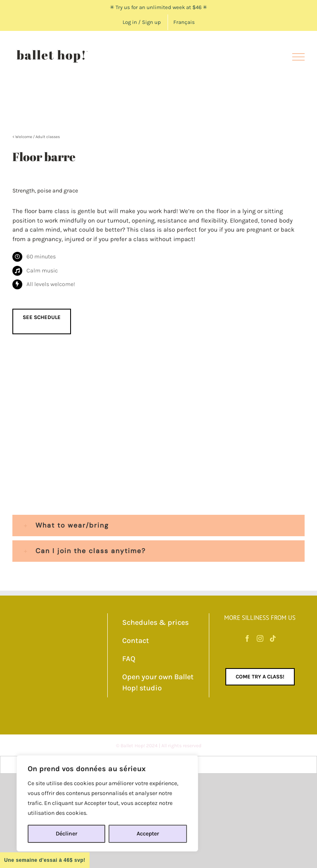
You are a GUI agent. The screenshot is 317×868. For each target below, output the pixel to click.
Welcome (24, 137)
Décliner (66, 834)
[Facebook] (247, 638)
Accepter (148, 834)
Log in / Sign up (142, 22)
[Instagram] (260, 638)
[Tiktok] (273, 638)
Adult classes (48, 137)
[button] (158, 525)
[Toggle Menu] (298, 57)
